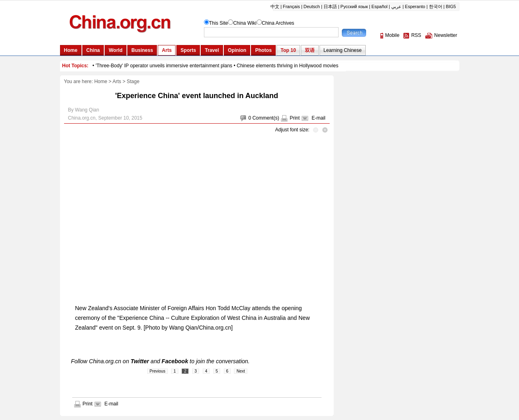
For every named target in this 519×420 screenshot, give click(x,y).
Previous (158, 371)
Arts (117, 81)
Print (295, 118)
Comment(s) (266, 118)
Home (101, 81)
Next (241, 371)
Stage (133, 81)
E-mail (318, 118)
